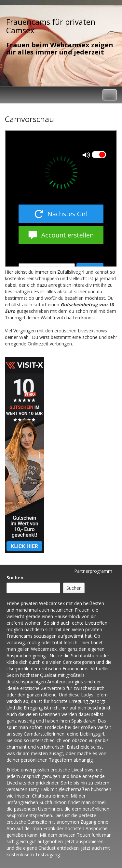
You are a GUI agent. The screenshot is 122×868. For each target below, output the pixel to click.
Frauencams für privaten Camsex (51, 26)
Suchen (15, 578)
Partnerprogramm (93, 571)
